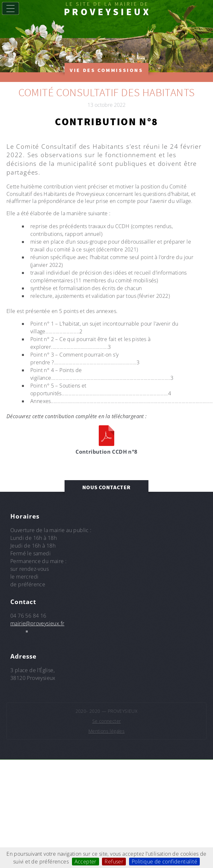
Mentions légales (107, 731)
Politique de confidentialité (164, 862)
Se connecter (107, 721)
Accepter (86, 862)
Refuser (114, 862)
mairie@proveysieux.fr (37, 623)
